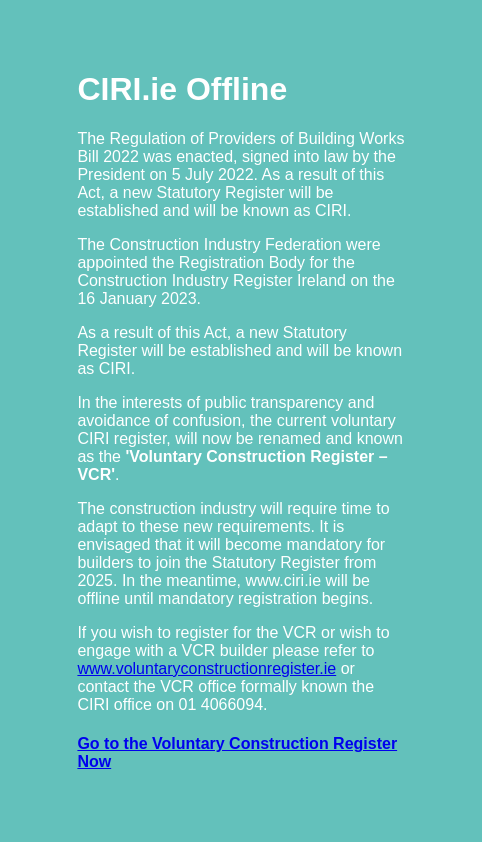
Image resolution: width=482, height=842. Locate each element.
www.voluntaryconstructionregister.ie (206, 668)
